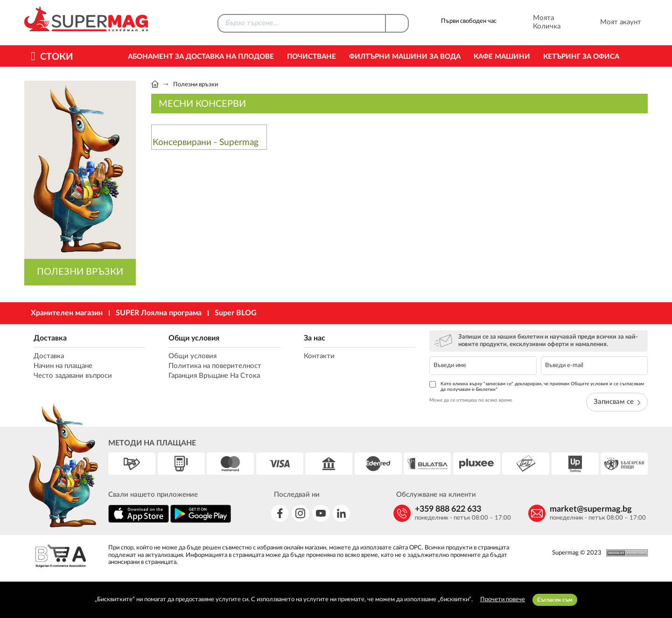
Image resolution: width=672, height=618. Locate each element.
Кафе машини (502, 57)
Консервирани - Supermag (206, 142)
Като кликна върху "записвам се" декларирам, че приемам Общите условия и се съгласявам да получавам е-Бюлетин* (537, 386)
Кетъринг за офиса (581, 57)
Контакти (319, 356)
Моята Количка (534, 22)
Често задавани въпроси (73, 376)
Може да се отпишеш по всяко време (471, 400)
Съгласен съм (555, 600)
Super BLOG (236, 313)
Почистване (311, 57)
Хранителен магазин (67, 313)
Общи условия (194, 338)
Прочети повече (503, 600)
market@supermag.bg (591, 509)
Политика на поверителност (215, 366)
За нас (315, 338)
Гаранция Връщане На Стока (214, 376)
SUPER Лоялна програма (159, 313)
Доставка (50, 338)
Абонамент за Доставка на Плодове (201, 57)
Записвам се (617, 402)
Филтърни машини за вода (405, 57)
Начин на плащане (63, 366)
